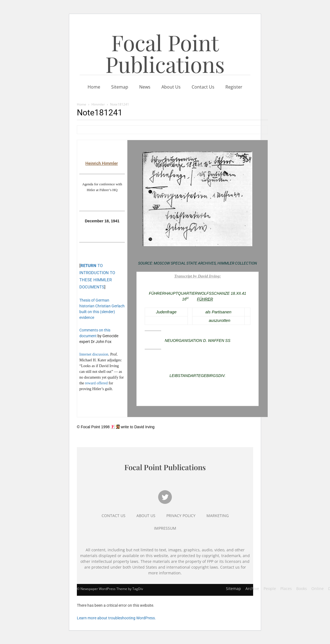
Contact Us (203, 87)
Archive (252, 589)
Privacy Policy (181, 516)
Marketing (218, 516)
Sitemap (120, 87)
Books (302, 589)
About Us (171, 87)
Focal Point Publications (165, 53)
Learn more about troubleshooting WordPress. (116, 618)
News (145, 87)
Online (318, 589)
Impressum (165, 528)
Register (234, 87)
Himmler (98, 104)
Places (286, 589)
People (270, 589)
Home (94, 87)
